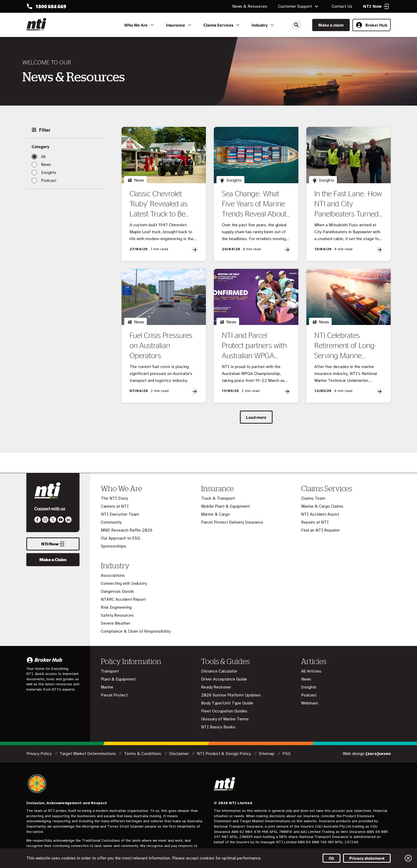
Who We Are (140, 25)
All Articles (311, 671)
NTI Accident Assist (320, 514)
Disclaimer (180, 754)
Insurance (179, 25)
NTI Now (53, 544)
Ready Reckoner (216, 687)
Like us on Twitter (53, 520)
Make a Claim (53, 560)
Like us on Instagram (45, 520)
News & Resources (250, 6)
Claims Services (222, 25)
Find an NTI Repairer (320, 530)
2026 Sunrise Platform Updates (231, 695)
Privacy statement (367, 858)
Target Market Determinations (88, 754)
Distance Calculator (219, 671)
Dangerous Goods (117, 591)
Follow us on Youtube (61, 520)
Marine (107, 687)
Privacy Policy (39, 754)
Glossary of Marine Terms (225, 719)
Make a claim (331, 25)
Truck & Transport (218, 498)
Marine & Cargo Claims (322, 506)
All (43, 157)
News (46, 165)
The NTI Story (114, 498)
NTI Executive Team (120, 514)
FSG (286, 754)
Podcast (49, 181)
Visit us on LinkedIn (68, 520)
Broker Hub (372, 25)
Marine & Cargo (215, 514)
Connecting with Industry (124, 583)
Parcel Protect (114, 695)
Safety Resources (117, 615)
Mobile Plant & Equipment (225, 506)
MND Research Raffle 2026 (127, 530)
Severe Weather (116, 623)
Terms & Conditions (143, 754)
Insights (49, 173)
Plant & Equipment (118, 679)
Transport (110, 671)
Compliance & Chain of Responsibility (136, 631)
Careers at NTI (115, 506)
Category (41, 147)
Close (408, 858)
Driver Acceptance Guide (224, 679)
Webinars (310, 703)
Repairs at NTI (315, 522)
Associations (113, 575)
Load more (256, 417)
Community (111, 522)
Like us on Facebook (37, 520)
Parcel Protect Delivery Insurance (232, 522)
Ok (331, 858)
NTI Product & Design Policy (224, 754)
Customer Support (299, 6)
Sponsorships (113, 546)
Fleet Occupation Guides (224, 711)
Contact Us (342, 6)
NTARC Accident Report (123, 599)
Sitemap (267, 754)
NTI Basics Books (218, 727)
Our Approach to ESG (120, 538)
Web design (367, 754)
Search (297, 25)
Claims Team (313, 498)
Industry (264, 25)
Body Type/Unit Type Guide (227, 703)
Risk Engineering (116, 607)
